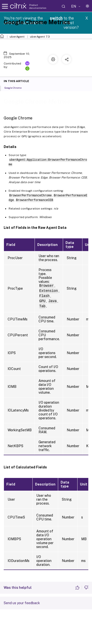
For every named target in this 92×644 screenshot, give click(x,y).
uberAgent (17, 37)
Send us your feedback (22, 603)
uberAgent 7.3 (40, 37)
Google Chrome (16, 87)
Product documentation (38, 6)
